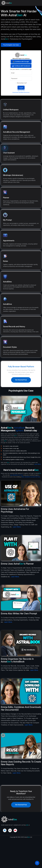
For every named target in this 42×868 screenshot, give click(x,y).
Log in (30, 88)
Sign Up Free (30, 90)
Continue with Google (30, 62)
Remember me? (30, 83)
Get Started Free (21, 380)
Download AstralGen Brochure (30, 92)
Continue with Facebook (30, 66)
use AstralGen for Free (16, 484)
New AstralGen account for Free (31, 485)
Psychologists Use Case (11, 45)
